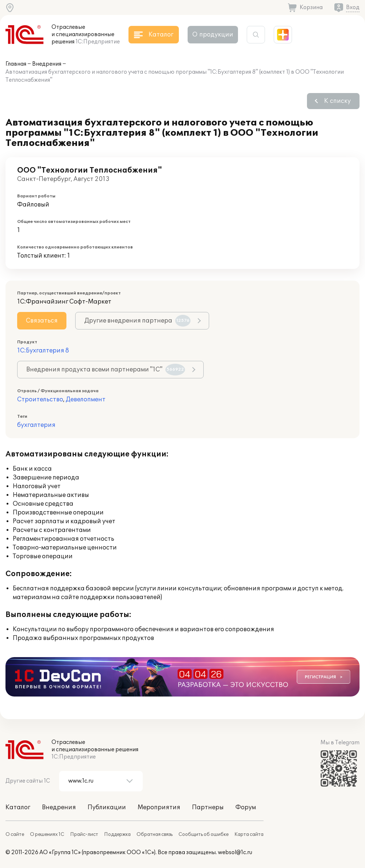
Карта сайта (249, 834)
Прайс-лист (84, 834)
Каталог (18, 807)
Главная (16, 64)
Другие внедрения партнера (137, 321)
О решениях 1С (47, 834)
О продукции (213, 35)
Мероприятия (159, 807)
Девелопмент (86, 400)
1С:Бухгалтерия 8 (43, 351)
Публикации (107, 807)
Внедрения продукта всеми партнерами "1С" (106, 370)
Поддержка (117, 834)
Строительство (40, 400)
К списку (337, 101)
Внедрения (47, 64)
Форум (246, 807)
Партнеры (208, 807)
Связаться (42, 321)
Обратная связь (155, 834)
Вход (353, 7)
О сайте (15, 834)
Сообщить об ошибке (203, 834)
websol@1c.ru (235, 852)
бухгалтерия (36, 425)
